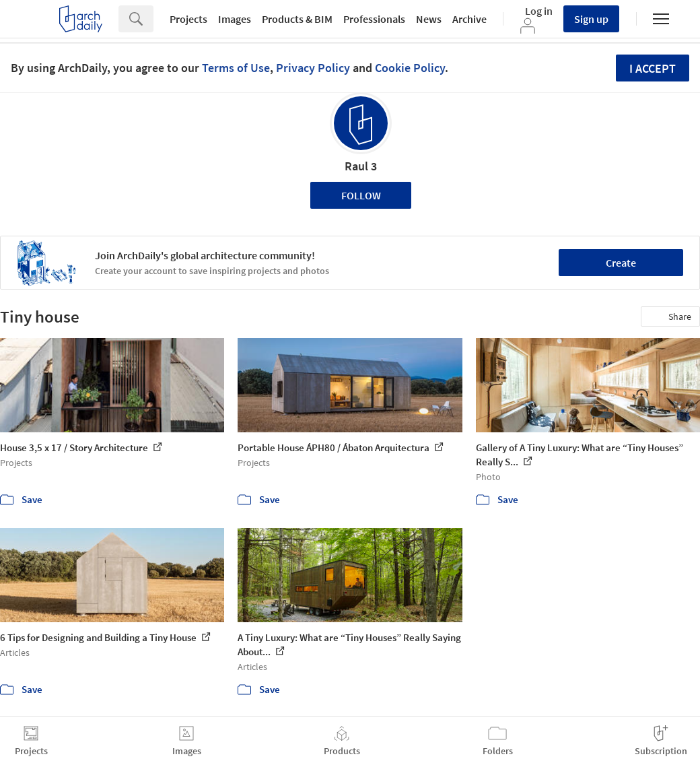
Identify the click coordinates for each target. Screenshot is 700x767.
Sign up (591, 19)
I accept (653, 68)
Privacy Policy (313, 68)
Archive (469, 19)
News (429, 19)
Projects (188, 19)
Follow (361, 195)
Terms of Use (236, 68)
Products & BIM (297, 19)
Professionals (374, 19)
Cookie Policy (410, 68)
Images (235, 19)
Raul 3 (361, 166)
